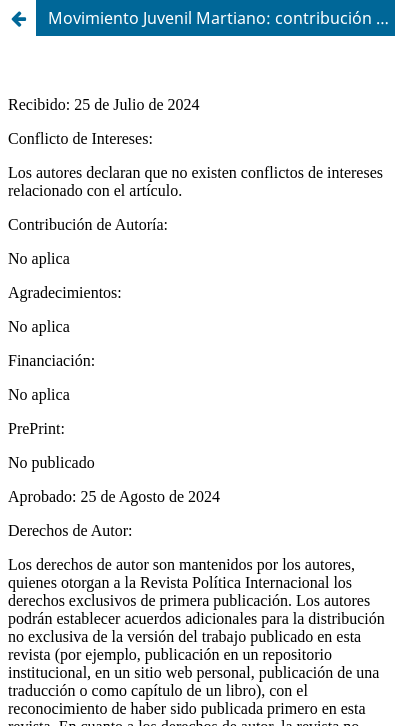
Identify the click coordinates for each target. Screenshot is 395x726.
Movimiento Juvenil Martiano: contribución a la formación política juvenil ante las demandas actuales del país (221, 18)
